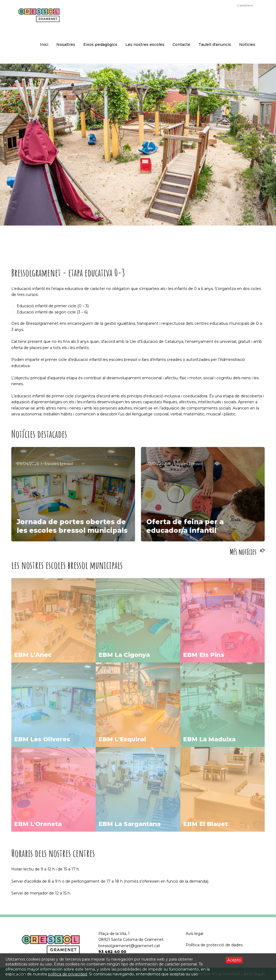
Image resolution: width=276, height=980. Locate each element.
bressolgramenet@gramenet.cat (129, 946)
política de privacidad (68, 974)
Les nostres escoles (145, 45)
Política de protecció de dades (214, 945)
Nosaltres (66, 45)
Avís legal (194, 934)
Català (228, 5)
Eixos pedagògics (100, 45)
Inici (44, 45)
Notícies (247, 45)
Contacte (181, 45)
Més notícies (243, 552)
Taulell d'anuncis (215, 45)
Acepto (234, 960)
